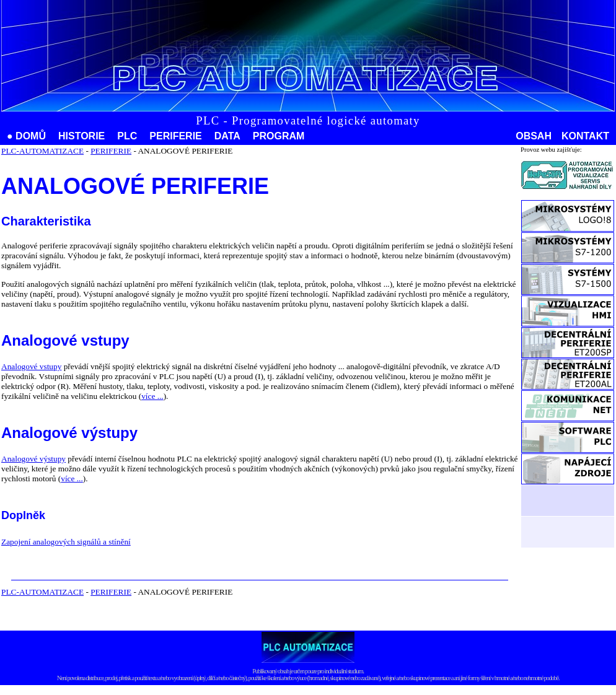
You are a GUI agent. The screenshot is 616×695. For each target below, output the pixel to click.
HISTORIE (81, 136)
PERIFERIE (175, 136)
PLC (127, 136)
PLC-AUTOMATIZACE (42, 151)
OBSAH (534, 136)
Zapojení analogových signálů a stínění (66, 542)
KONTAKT (585, 136)
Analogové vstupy (31, 366)
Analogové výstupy (33, 459)
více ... (152, 396)
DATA (227, 136)
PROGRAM (279, 136)
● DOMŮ (26, 136)
